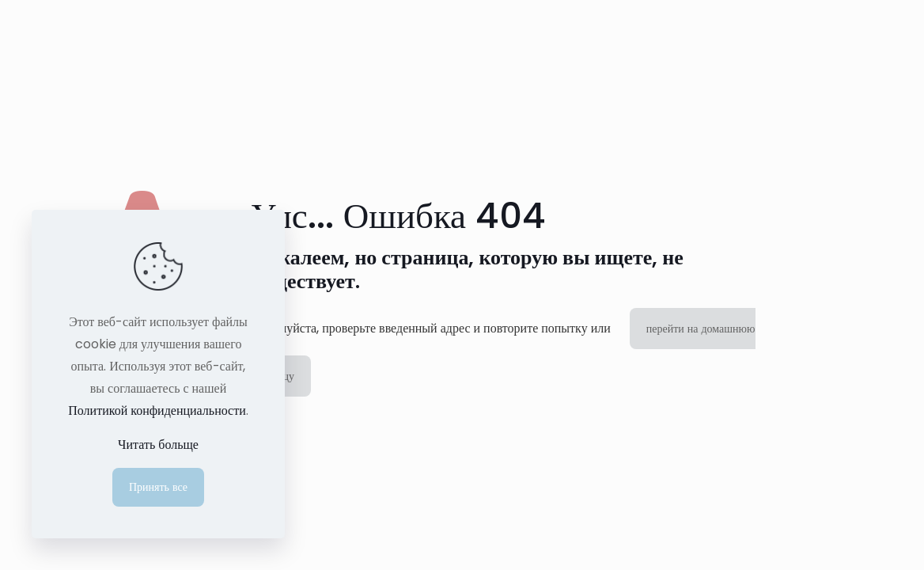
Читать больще (158, 445)
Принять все (158, 487)
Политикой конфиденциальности (157, 410)
